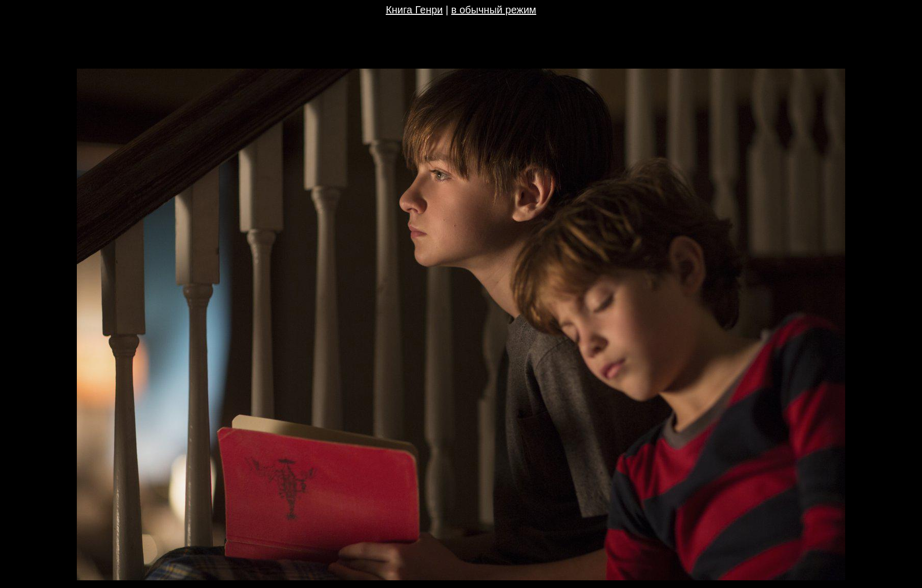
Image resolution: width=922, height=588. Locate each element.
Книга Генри (414, 10)
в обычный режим (494, 10)
